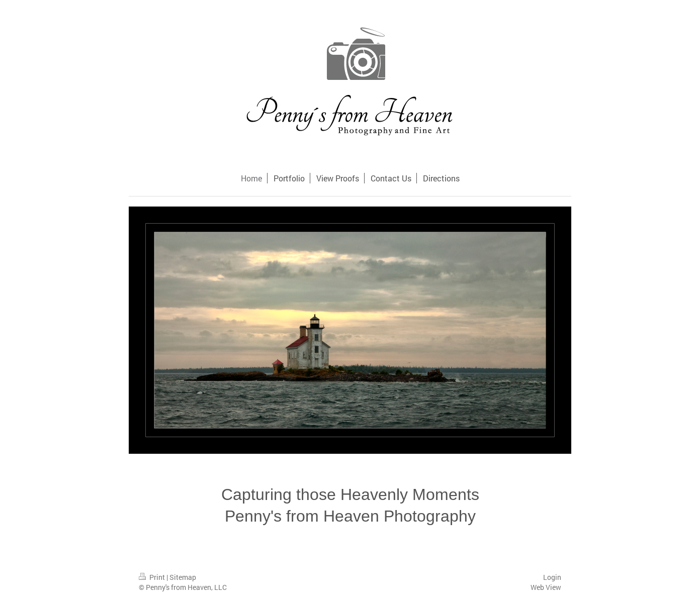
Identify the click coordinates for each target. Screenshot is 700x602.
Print (153, 577)
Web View (546, 587)
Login (552, 577)
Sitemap (183, 577)
